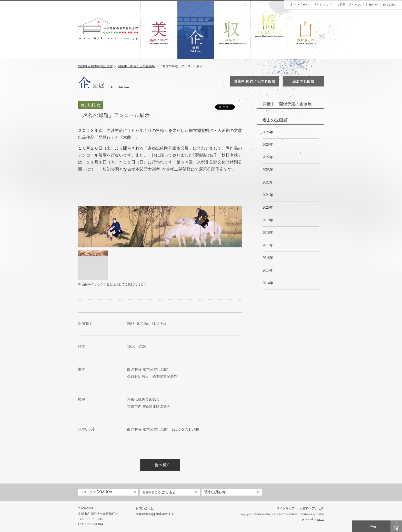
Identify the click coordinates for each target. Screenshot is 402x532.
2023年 (268, 170)
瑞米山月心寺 (215, 492)
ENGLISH (389, 5)
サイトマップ (323, 5)
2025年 (268, 145)
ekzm (321, 519)
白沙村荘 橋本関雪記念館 (95, 66)
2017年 (268, 245)
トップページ (299, 5)
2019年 (268, 220)
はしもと (159, 492)
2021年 (268, 195)
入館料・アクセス (349, 5)
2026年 (268, 132)
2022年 (268, 182)
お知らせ (372, 5)
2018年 (268, 233)
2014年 (268, 283)
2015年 (268, 270)
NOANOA (96, 492)
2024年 (268, 157)
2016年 (268, 258)
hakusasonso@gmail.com (151, 514)
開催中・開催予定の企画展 (136, 66)
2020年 (268, 207)
